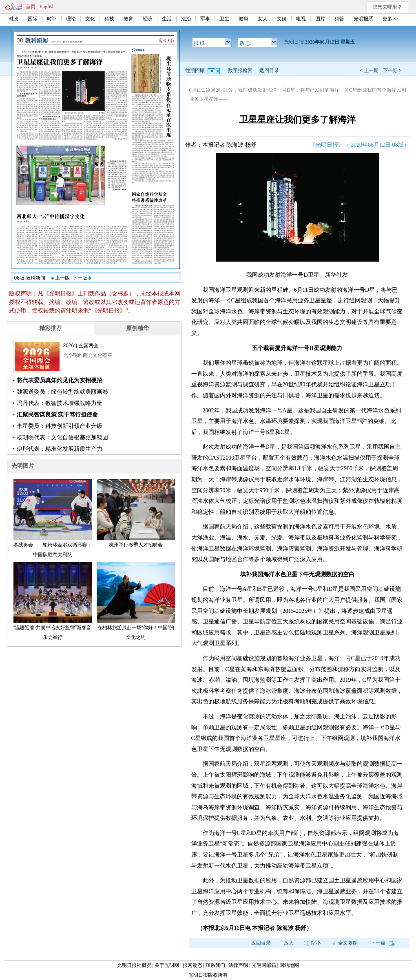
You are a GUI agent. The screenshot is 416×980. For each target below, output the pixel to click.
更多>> (390, 19)
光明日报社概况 (134, 965)
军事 (205, 19)
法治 (186, 19)
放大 (289, 943)
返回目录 (269, 70)
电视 (301, 19)
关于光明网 (167, 965)
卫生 (224, 19)
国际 (33, 19)
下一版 (82, 278)
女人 (263, 19)
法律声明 (238, 965)
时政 (13, 19)
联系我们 (215, 965)
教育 (128, 19)
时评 (52, 19)
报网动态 (193, 965)
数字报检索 (240, 70)
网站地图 (289, 965)
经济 (148, 19)
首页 (31, 7)
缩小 (312, 943)
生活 (167, 19)
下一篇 (383, 943)
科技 (109, 19)
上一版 (60, 278)
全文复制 (344, 943)
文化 (90, 19)
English (47, 7)
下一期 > (392, 70)
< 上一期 (369, 70)
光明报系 (363, 19)
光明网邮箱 (264, 965)
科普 (339, 19)
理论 (71, 19)
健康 (243, 19)
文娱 (282, 19)
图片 (320, 19)
